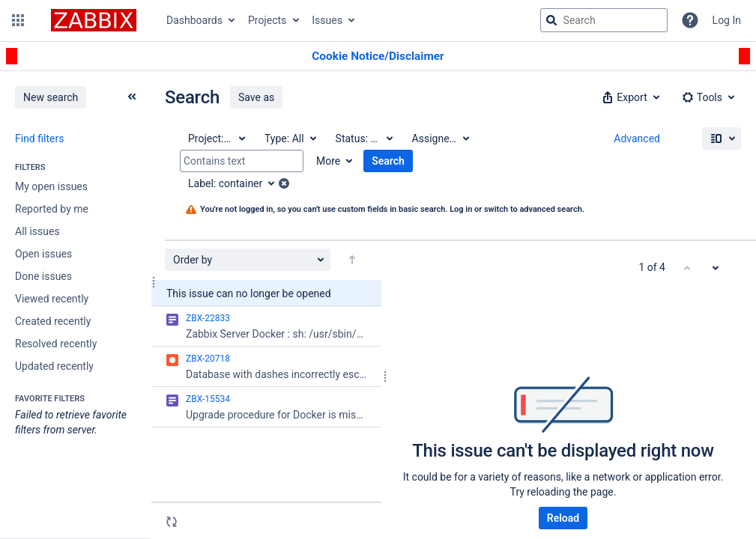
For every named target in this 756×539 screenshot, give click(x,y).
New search (51, 97)
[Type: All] (290, 138)
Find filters (39, 138)
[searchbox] (604, 20)
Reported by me (52, 209)
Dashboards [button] (194, 20)
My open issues (51, 186)
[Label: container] (236, 183)
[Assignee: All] (440, 138)
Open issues (43, 254)
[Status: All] (363, 138)
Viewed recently (52, 299)
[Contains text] (242, 161)
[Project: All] (216, 138)
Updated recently (54, 366)
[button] (18, 20)
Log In (727, 20)
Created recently (53, 321)
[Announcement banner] (378, 57)
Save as (256, 97)
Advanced (637, 138)
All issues (37, 231)
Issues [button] (327, 20)
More (328, 161)
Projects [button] (267, 20)
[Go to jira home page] (94, 20)
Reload (563, 518)
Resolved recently (56, 344)
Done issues (43, 276)
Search (388, 161)
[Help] (690, 20)
